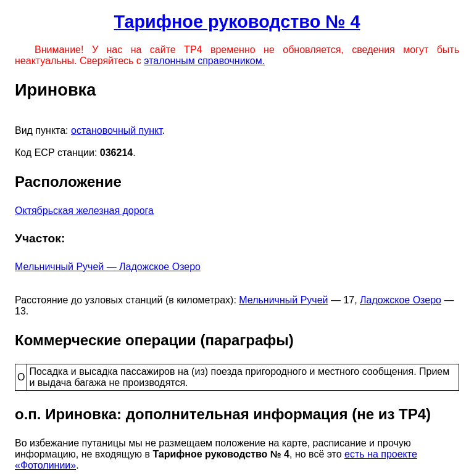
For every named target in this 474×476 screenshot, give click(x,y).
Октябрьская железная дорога (84, 211)
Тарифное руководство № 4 (237, 22)
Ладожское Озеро (401, 300)
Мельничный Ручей (283, 300)
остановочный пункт (117, 130)
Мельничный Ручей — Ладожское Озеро (108, 267)
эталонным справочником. (204, 61)
